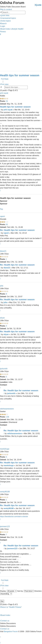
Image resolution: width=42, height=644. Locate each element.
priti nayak (4, 93)
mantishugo (5, 449)
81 (7, 224)
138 (7, 417)
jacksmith (4, 369)
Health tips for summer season (20, 75)
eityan (2, 318)
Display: (8, 591)
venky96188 (5, 492)
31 (7, 101)
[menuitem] (8, 18)
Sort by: (26, 591)
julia (2, 286)
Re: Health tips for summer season (17, 230)
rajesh (2, 216)
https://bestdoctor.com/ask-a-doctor (14, 516)
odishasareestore (7, 409)
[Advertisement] (21, 52)
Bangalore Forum (11, 631)
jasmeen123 (5, 526)
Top (1, 209)
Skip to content (6, 9)
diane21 (3, 251)
